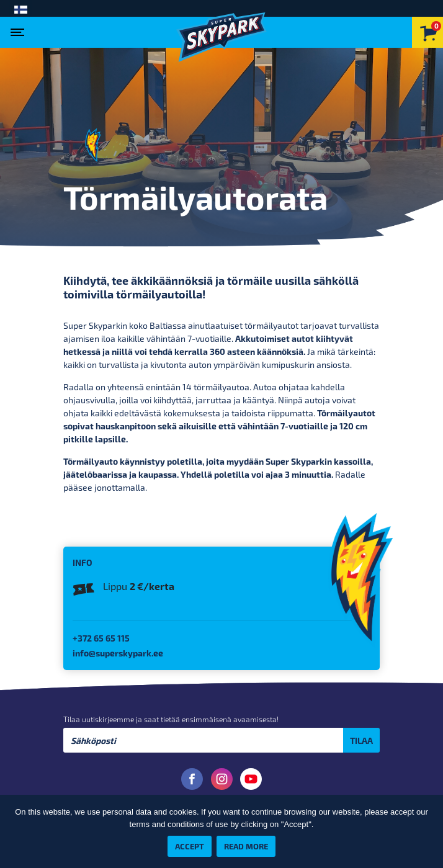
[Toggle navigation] (20, 29)
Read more (246, 846)
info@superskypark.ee (118, 653)
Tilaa (361, 740)
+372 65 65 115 (101, 638)
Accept (190, 846)
